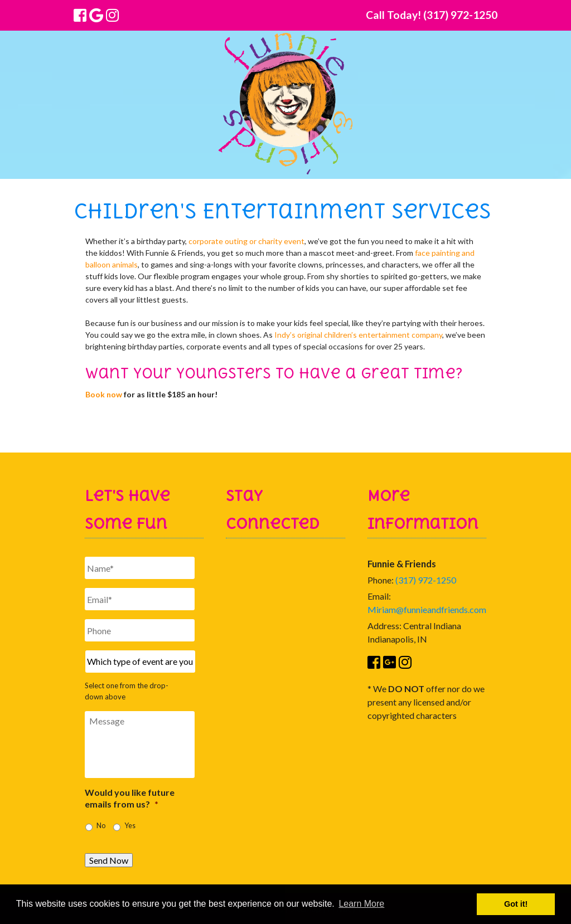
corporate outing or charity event (246, 241)
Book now (104, 394)
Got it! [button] (516, 904)
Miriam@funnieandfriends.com (427, 609)
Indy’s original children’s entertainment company (358, 335)
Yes (130, 826)
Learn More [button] (361, 904)
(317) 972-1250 (426, 580)
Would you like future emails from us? (130, 798)
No (101, 826)
